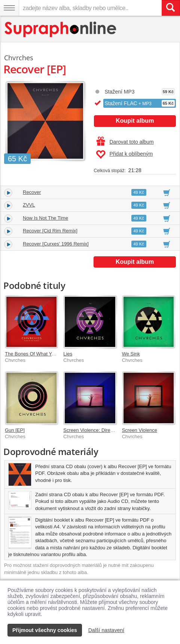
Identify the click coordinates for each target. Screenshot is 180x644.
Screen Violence (140, 430)
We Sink (131, 354)
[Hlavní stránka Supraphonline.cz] (61, 29)
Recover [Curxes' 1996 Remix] (56, 244)
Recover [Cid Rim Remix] (50, 231)
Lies (68, 354)
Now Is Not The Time (45, 218)
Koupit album (135, 121)
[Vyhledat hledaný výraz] (171, 8)
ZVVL (29, 205)
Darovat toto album (125, 142)
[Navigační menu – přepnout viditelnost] (9, 8)
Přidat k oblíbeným (124, 155)
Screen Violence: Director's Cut (97, 430)
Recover (32, 192)
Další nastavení (106, 630)
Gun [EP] (15, 430)
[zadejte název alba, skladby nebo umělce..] (90, 8)
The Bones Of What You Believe (40, 354)
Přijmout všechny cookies (45, 630)
